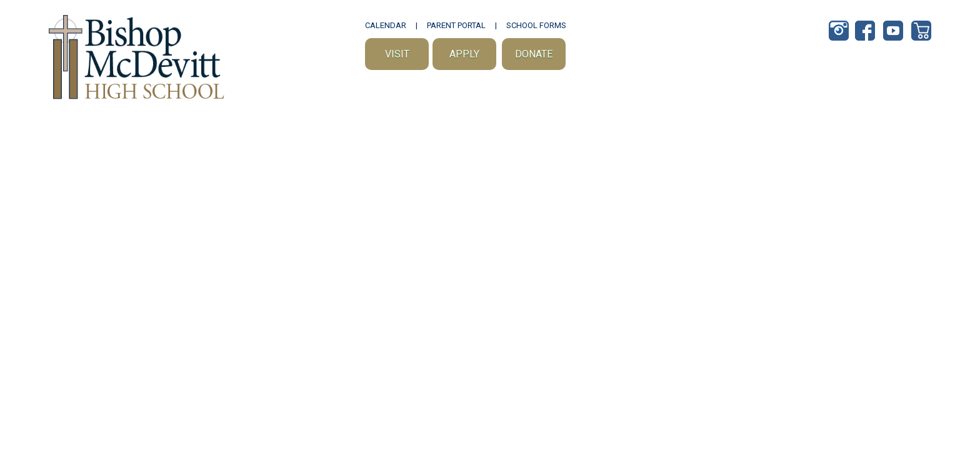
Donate (534, 54)
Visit (397, 54)
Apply (464, 54)
